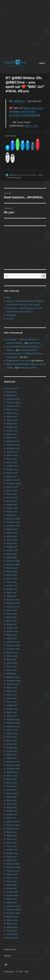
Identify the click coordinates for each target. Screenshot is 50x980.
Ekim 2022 (12, 392)
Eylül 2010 (11, 860)
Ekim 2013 (11, 755)
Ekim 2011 (11, 818)
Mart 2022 (12, 416)
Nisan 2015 (12, 691)
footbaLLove (9, 972)
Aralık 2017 (12, 586)
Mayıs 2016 (12, 652)
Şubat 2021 (12, 462)
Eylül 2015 (11, 674)
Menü (42, 63)
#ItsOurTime (28, 112)
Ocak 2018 (11, 582)
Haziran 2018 (13, 564)
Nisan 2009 (12, 920)
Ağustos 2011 (13, 821)
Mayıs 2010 (12, 874)
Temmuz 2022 (14, 402)
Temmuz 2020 (14, 483)
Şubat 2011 (12, 843)
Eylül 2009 (12, 902)
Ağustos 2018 (13, 561)
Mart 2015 (11, 695)
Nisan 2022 (12, 413)
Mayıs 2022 (12, 409)
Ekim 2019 (12, 512)
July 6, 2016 (31, 126)
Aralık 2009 (12, 892)
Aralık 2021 (12, 427)
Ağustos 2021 (13, 441)
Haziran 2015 (13, 684)
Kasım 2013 (12, 751)
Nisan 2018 (12, 571)
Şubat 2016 (12, 663)
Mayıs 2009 (12, 916)
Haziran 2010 (13, 871)
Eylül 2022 (12, 395)
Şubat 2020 (12, 497)
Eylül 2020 (12, 476)
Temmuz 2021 (13, 445)
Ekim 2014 (12, 712)
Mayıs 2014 (12, 730)
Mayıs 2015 (12, 688)
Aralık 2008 (12, 934)
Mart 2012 (11, 800)
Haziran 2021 (13, 448)
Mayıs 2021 (12, 452)
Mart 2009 (12, 924)
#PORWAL (15, 112)
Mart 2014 (11, 737)
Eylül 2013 (11, 758)
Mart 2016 (11, 659)
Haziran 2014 (13, 726)
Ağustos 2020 (13, 480)
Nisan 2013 (12, 776)
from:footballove (15, 178)
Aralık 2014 (12, 705)
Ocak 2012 (11, 807)
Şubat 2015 (12, 698)
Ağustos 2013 (13, 762)
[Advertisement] (25, 30)
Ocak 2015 (11, 702)
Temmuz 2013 (13, 765)
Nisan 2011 (12, 836)
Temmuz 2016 (14, 645)
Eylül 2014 (11, 716)
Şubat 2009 (12, 927)
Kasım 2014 (12, 709)
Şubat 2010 (12, 885)
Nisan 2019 (12, 533)
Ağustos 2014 (13, 719)
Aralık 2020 (12, 466)
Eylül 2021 (11, 438)
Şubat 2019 (12, 540)
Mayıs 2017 (12, 610)
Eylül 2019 (11, 515)
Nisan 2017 (12, 614)
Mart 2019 (11, 536)
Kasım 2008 (12, 938)
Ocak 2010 (11, 888)
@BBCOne (19, 101)
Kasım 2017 (12, 589)
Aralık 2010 (12, 850)
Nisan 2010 (12, 878)
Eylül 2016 (11, 638)
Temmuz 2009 (14, 909)
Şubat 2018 (12, 578)
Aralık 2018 (12, 547)
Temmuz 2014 (13, 723)
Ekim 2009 (12, 899)
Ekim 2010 (12, 857)
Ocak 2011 (11, 846)
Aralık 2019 (12, 505)
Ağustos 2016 (13, 642)
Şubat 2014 (12, 740)
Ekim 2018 (12, 554)
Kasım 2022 (12, 388)
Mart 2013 (11, 779)
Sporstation (35, 343)
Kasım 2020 (12, 469)
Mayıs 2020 (12, 487)
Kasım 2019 (12, 508)
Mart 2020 (12, 494)
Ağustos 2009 (13, 906)
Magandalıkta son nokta (19, 361)
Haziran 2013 (13, 769)
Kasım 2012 (12, 793)
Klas (9, 298)
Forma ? (10, 319)
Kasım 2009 (12, 895)
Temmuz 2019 (14, 522)
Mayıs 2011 (12, 832)
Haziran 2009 (13, 913)
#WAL (27, 108)
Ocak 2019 (11, 543)
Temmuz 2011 (13, 825)
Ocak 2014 (11, 744)
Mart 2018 (11, 575)
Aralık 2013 (12, 747)
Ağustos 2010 (13, 864)
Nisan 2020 (12, 490)
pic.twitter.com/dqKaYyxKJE (25, 115)
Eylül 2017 (11, 596)
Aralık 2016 (12, 628)
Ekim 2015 (12, 670)
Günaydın (11, 315)
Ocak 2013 (11, 786)
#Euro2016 (37, 108)
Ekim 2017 (11, 593)
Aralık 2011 (12, 811)
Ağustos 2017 (13, 600)
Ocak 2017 (11, 624)
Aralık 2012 (12, 790)
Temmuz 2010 (13, 867)
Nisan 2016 (12, 656)
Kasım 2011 (12, 814)
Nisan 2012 (12, 797)
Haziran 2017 (13, 607)
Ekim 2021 (12, 434)
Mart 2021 (11, 459)
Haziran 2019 (13, 526)
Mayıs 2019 (12, 529)
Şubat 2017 (12, 621)
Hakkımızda (10, 950)
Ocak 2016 (11, 666)
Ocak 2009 (12, 931)
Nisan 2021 (12, 455)
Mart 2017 (11, 617)
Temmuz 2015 (13, 681)
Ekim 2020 (12, 473)
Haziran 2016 (13, 649)
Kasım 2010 (12, 853)
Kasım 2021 (12, 431)
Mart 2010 (11, 881)
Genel (41, 175)
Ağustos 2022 (13, 399)
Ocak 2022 (12, 424)
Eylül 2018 (11, 557)
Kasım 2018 (12, 550)
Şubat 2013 (12, 783)
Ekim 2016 (12, 635)
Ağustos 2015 (13, 677)
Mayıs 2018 (12, 568)
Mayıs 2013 (12, 772)
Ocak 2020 (12, 501)
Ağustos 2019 (13, 519)
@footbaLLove (15, 175)
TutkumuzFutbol (28, 350)
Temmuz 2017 (13, 603)
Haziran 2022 (13, 406)
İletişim (8, 956)
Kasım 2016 (12, 631)
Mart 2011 (11, 839)
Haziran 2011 (13, 828)
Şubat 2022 (12, 420)
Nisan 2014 (12, 733)
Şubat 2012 (12, 804)
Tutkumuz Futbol (28, 368)
